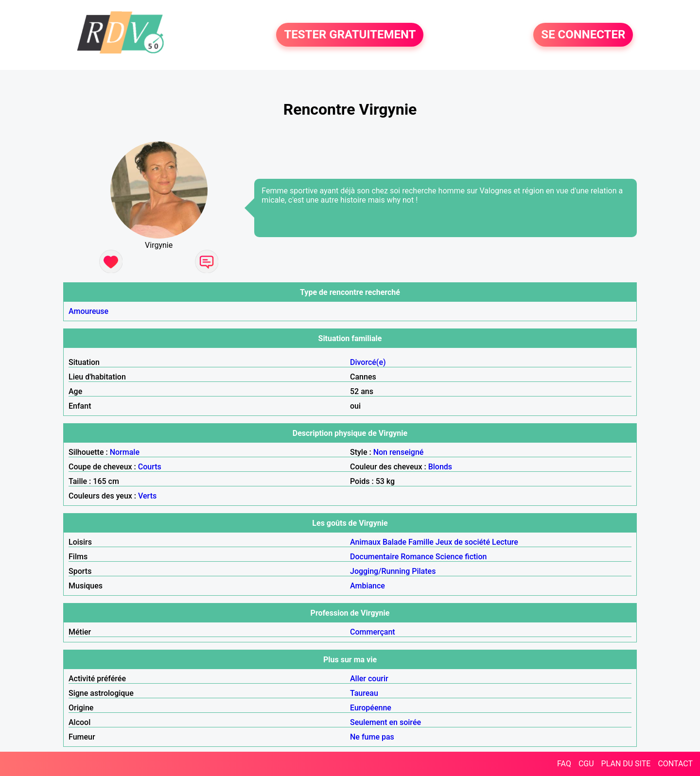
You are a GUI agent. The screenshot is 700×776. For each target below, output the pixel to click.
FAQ (564, 764)
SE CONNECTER (583, 35)
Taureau (364, 693)
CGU (586, 764)
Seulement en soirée (385, 722)
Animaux (365, 542)
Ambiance (367, 586)
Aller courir (369, 679)
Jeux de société (463, 542)
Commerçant (373, 632)
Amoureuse (88, 311)
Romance (417, 557)
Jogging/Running (380, 571)
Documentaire (374, 557)
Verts (147, 496)
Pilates (424, 571)
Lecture (505, 542)
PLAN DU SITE (626, 764)
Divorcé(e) (368, 362)
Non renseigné (399, 452)
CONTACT (675, 764)
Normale (125, 452)
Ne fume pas (372, 737)
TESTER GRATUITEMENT (350, 35)
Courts (150, 467)
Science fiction (461, 557)
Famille (421, 542)
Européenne (371, 708)
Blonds (440, 467)
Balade (394, 542)
